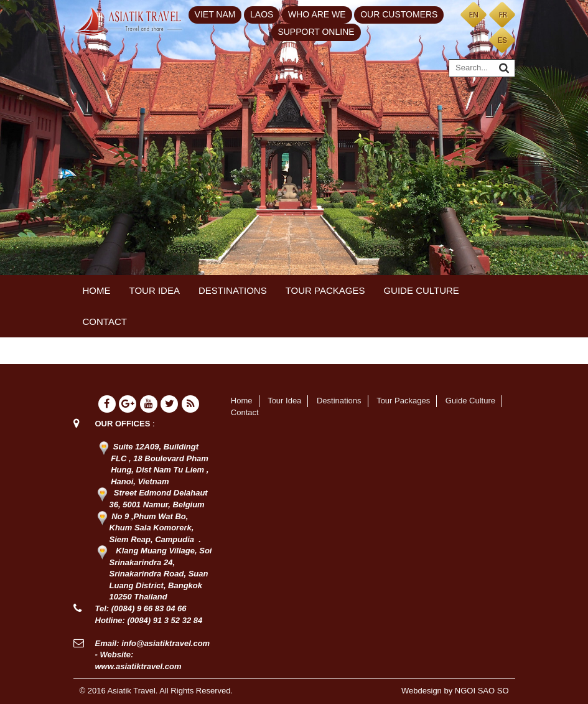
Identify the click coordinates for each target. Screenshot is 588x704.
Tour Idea (155, 290)
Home (97, 290)
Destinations (233, 290)
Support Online (316, 32)
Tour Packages (325, 290)
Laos (262, 14)
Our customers (399, 14)
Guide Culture (421, 290)
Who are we (317, 14)
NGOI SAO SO (482, 691)
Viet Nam (215, 14)
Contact (105, 321)
